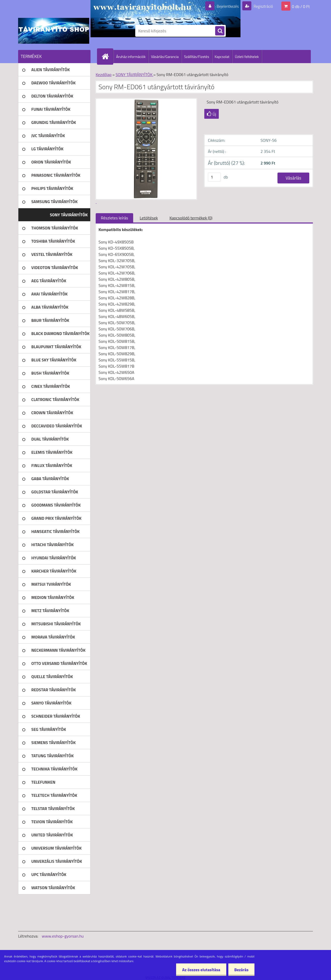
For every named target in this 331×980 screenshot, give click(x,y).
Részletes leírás (114, 218)
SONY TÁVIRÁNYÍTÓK (134, 75)
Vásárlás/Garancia (165, 57)
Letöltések (149, 218)
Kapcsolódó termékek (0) (191, 218)
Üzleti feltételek (247, 57)
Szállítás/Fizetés (197, 57)
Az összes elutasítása (200, 970)
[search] (220, 31)
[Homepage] (107, 56)
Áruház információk (131, 57)
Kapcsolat (222, 57)
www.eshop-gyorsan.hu (63, 936)
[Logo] (54, 31)
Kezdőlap (104, 75)
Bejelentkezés (225, 6)
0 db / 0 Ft (301, 6)
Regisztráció (262, 6)
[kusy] (214, 177)
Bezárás (241, 970)
